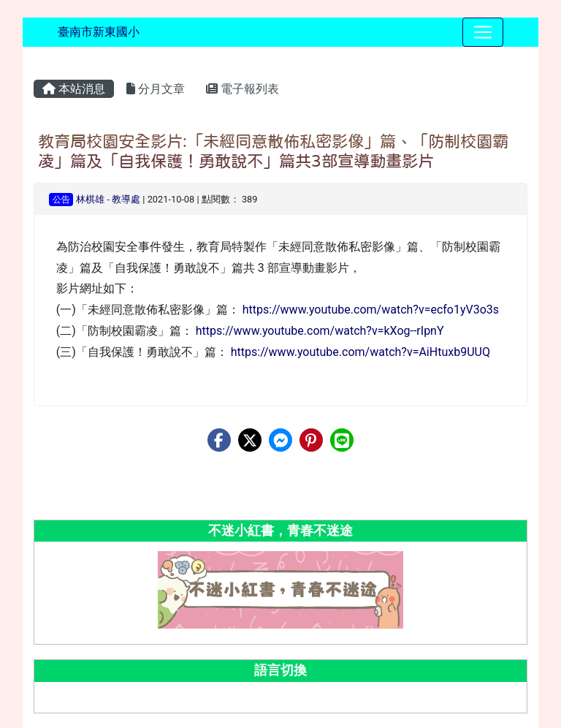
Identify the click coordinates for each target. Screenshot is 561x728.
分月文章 (156, 89)
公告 (61, 200)
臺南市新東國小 (99, 32)
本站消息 (74, 89)
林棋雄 (90, 199)
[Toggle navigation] (483, 32)
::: (36, 60)
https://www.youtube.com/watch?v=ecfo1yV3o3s (371, 310)
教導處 (126, 199)
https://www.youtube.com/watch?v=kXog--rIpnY (320, 331)
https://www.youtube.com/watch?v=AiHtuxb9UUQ (360, 352)
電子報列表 (243, 89)
